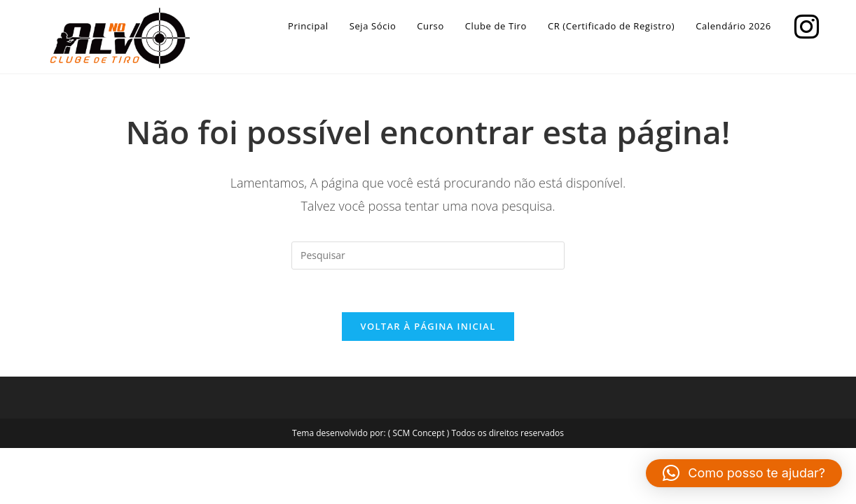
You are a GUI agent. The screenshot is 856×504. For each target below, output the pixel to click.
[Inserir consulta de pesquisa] (428, 255)
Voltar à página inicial (428, 326)
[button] (744, 473)
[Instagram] (803, 25)
